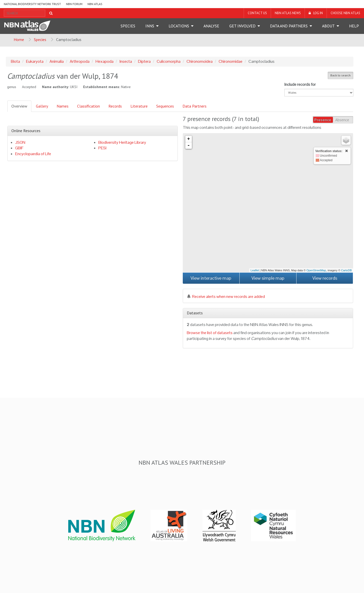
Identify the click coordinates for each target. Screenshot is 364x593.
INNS (150, 26)
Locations (179, 26)
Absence (342, 120)
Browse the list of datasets (210, 333)
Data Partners (195, 106)
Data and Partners (289, 26)
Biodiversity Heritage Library (122, 142)
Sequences (165, 106)
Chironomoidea (200, 61)
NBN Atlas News (288, 13)
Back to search (340, 75)
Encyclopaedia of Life (33, 154)
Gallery (42, 106)
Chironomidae (231, 61)
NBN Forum (74, 4)
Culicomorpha (169, 61)
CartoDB (346, 270)
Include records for (300, 84)
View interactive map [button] (211, 278)
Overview (19, 106)
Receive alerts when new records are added (226, 296)
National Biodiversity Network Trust (32, 4)
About (328, 26)
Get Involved (242, 26)
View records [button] (325, 278)
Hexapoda (105, 61)
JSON (20, 142)
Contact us (257, 13)
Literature (139, 106)
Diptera (144, 61)
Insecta (126, 61)
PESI (102, 148)
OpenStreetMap (316, 270)
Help (354, 26)
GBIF (19, 148)
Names (63, 106)
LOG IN (318, 13)
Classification (88, 106)
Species (128, 26)
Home (19, 39)
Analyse (211, 26)
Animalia (57, 61)
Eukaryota (35, 61)
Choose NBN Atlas (345, 13)
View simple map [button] (268, 278)
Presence (323, 120)
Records (115, 106)
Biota (15, 61)
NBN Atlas (95, 4)
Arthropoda (80, 61)
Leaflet (255, 270)
